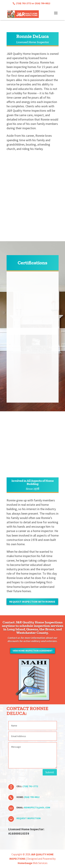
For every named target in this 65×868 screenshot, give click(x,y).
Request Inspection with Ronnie (32, 602)
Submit (50, 772)
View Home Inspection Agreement (33, 651)
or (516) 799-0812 (41, 3)
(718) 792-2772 (23, 3)
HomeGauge (25, 863)
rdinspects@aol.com (37, 807)
